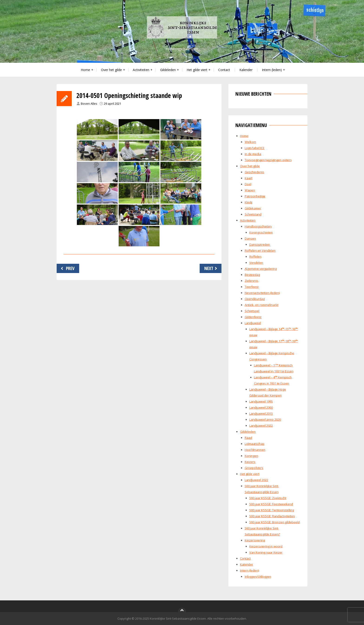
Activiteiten (141, 70)
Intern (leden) (272, 70)
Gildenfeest (253, 317)
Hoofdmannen (255, 450)
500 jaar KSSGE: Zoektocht (268, 498)
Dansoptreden (260, 244)
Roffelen (255, 257)
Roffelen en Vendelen (260, 251)
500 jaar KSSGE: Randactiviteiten (272, 516)
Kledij (249, 202)
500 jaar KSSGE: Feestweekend (271, 504)
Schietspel (252, 311)
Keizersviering (255, 540)
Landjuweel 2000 (261, 407)
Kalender (246, 70)
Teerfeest (252, 287)
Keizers (250, 462)
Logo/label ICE (255, 148)
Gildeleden (168, 70)
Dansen (250, 238)
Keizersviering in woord (266, 546)
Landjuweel (253, 323)
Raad (248, 438)
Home (85, 70)
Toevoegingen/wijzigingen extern (268, 160)
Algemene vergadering (261, 269)
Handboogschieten (258, 226)
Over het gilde (111, 70)
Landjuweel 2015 (261, 413)
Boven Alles (89, 104)
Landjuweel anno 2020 (265, 420)
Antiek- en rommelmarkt (262, 305)
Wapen (250, 190)
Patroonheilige (255, 196)
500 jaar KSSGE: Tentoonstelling (272, 510)
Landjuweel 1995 (261, 401)
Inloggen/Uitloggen (258, 576)
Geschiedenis (254, 172)
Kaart (249, 178)
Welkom (250, 142)
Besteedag (252, 275)
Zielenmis (252, 281)
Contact (224, 70)
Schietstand (253, 214)
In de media (253, 154)
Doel (248, 184)
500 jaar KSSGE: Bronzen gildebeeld (275, 522)
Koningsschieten (261, 232)
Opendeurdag (255, 299)
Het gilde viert (197, 70)
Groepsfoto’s (254, 468)
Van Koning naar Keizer (266, 552)
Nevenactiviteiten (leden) (262, 293)
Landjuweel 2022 (261, 426)
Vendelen (256, 263)
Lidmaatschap (255, 444)
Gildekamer (253, 208)
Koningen (251, 456)
